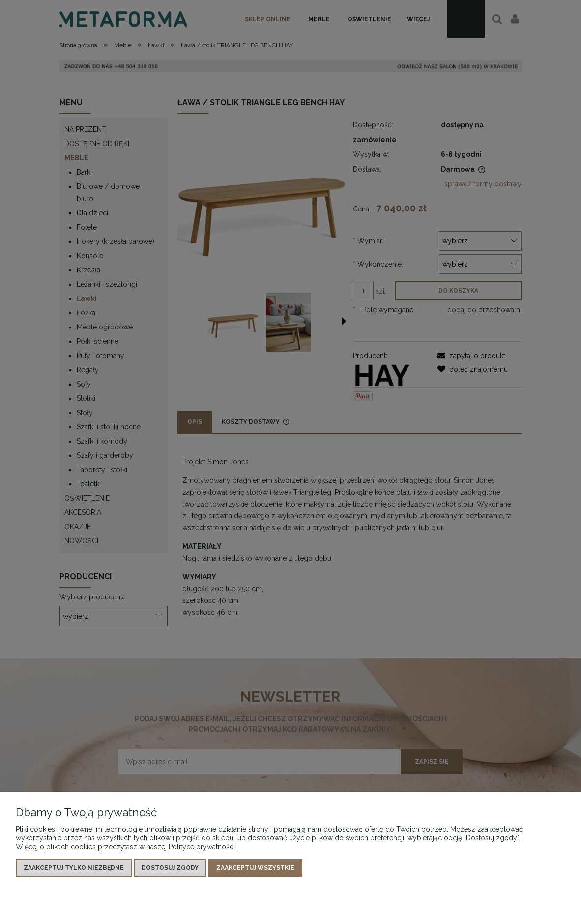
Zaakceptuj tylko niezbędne (74, 868)
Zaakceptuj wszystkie (255, 868)
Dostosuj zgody (170, 868)
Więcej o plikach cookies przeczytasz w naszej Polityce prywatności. (126, 847)
